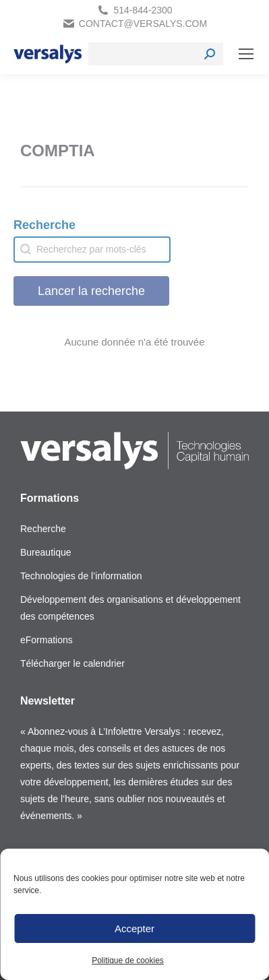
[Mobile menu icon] (246, 54)
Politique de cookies (128, 960)
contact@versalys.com (143, 24)
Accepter (134, 928)
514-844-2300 (143, 10)
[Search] (156, 54)
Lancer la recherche (91, 291)
